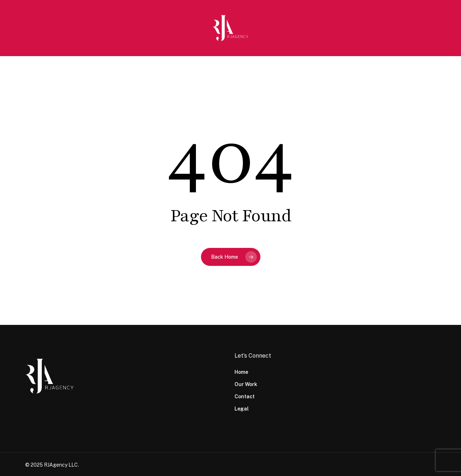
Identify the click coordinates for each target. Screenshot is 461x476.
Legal (242, 409)
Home (241, 372)
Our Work (246, 384)
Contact (245, 396)
